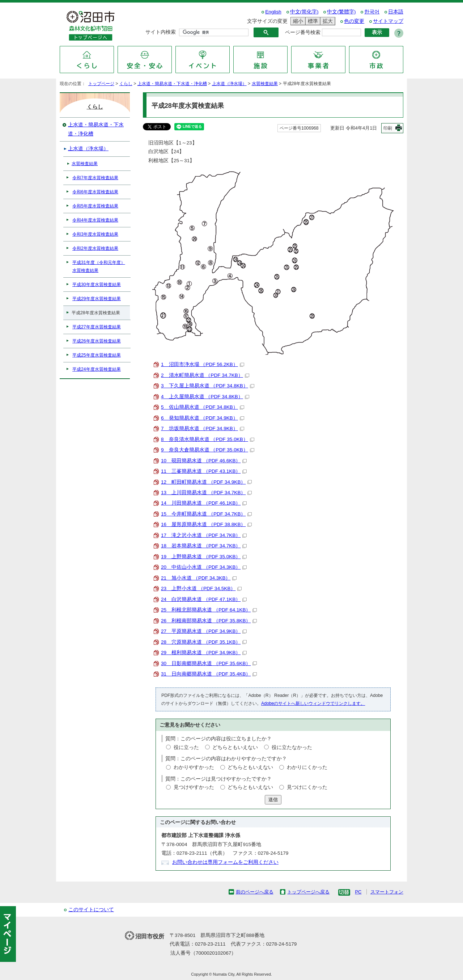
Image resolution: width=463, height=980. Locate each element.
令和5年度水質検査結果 (95, 206)
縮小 (297, 21)
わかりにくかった (307, 767)
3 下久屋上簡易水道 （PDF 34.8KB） (208, 386)
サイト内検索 (161, 32)
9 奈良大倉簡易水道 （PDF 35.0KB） (208, 450)
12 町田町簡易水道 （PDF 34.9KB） (206, 482)
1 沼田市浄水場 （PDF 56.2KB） (203, 364)
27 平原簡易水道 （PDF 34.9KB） (204, 631)
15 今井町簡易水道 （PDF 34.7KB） (206, 514)
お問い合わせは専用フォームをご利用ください (225, 862)
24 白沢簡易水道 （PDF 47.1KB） (204, 599)
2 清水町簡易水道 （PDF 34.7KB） (205, 375)
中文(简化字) (304, 12)
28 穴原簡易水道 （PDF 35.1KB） (204, 642)
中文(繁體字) (341, 12)
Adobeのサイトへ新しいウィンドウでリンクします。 (313, 703)
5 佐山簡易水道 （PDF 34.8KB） (203, 407)
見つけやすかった (194, 787)
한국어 (372, 12)
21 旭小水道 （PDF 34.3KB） (199, 578)
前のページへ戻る (255, 892)
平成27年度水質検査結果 (97, 327)
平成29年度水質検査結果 (97, 299)
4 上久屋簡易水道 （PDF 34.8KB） (205, 397)
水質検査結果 (265, 84)
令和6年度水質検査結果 (95, 192)
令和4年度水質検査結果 (95, 220)
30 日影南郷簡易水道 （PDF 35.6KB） (209, 663)
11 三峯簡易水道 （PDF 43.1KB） (204, 471)
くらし (126, 84)
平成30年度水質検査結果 (97, 285)
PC (358, 892)
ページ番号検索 (303, 32)
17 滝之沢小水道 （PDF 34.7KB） (204, 535)
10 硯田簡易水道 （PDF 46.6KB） (204, 461)
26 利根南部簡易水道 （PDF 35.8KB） (209, 621)
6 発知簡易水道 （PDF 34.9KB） (203, 418)
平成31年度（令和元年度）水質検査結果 (99, 266)
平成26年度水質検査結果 (97, 341)
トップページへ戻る (308, 892)
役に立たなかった (292, 747)
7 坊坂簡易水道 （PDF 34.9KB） (203, 428)
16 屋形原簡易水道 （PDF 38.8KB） (206, 524)
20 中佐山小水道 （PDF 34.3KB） (204, 567)
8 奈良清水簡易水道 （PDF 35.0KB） (208, 439)
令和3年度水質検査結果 (95, 234)
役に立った (186, 747)
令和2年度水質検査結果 (95, 248)
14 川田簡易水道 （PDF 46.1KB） (204, 503)
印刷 (388, 128)
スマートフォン (387, 892)
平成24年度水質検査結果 (97, 369)
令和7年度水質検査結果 (95, 178)
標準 (312, 21)
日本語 (396, 12)
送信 (273, 800)
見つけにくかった (307, 787)
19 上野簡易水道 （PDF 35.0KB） (204, 557)
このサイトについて (91, 910)
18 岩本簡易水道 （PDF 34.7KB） (204, 546)
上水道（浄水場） (229, 84)
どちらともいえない (235, 747)
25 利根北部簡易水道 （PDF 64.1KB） (209, 610)
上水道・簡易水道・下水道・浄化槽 (172, 84)
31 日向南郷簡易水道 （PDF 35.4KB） (209, 674)
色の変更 (354, 21)
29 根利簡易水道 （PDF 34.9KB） (204, 653)
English (273, 12)
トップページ (101, 84)
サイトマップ (388, 21)
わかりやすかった (194, 767)
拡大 (327, 21)
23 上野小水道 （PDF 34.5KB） (201, 588)
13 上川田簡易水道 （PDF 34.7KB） (206, 493)
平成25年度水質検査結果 (97, 355)
